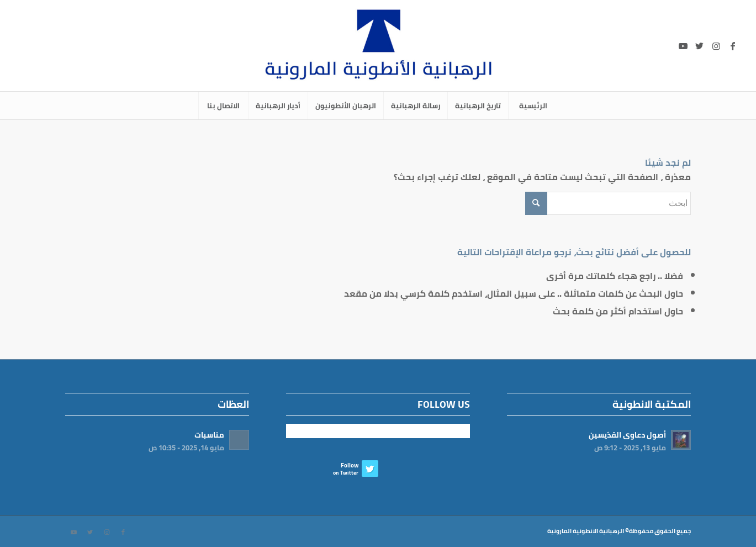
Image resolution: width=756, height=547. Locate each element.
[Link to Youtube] (683, 46)
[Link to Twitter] (700, 46)
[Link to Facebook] (733, 46)
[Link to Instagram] (716, 46)
